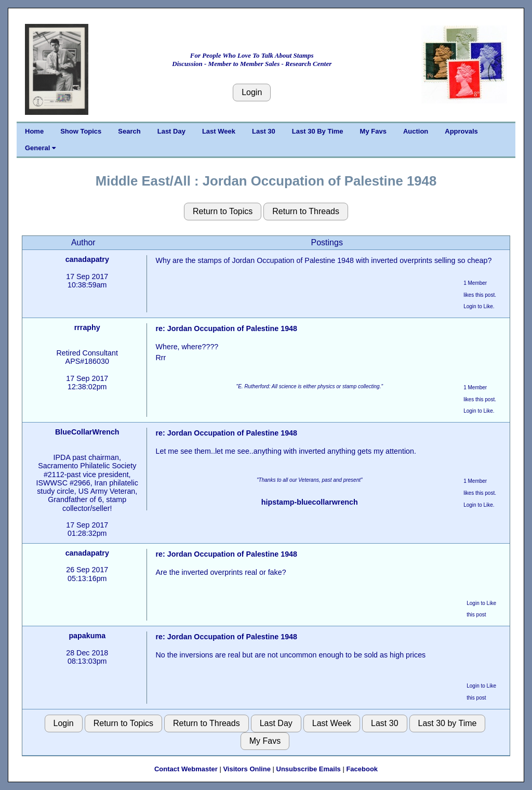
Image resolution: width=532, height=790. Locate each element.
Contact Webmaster (186, 769)
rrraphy (87, 327)
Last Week (219, 131)
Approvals (461, 131)
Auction (416, 131)
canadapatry (87, 259)
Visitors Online (247, 769)
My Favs (373, 131)
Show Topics (81, 131)
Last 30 (264, 131)
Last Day (171, 131)
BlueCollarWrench (87, 432)
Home (34, 131)
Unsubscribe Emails (309, 769)
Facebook (362, 769)
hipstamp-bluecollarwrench (310, 502)
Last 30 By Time (318, 131)
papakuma (87, 636)
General (40, 148)
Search (129, 131)
